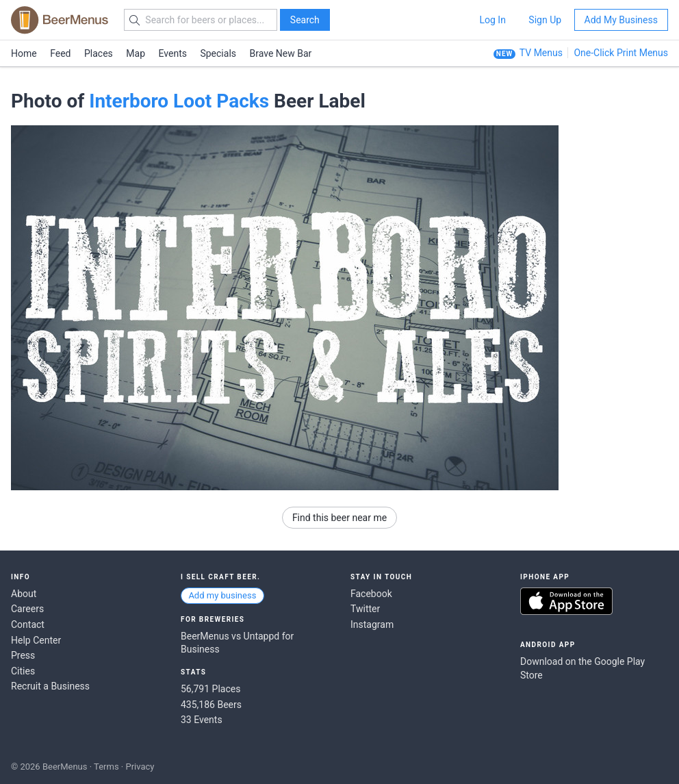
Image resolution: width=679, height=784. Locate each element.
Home (24, 53)
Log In (492, 20)
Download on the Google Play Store (582, 668)
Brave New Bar (281, 53)
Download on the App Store (566, 601)
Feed (60, 53)
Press (23, 655)
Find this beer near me (339, 518)
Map (136, 53)
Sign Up (545, 20)
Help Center (36, 640)
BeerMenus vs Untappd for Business (237, 643)
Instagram (372, 624)
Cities (23, 671)
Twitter (365, 609)
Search (305, 20)
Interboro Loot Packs (179, 101)
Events (173, 53)
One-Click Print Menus (621, 53)
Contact (28, 624)
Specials (218, 53)
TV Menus (541, 53)
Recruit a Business (50, 686)
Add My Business (621, 20)
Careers (27, 609)
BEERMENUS (60, 20)
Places (99, 53)
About (24, 594)
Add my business (222, 595)
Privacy (140, 767)
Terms (106, 767)
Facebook (371, 594)
